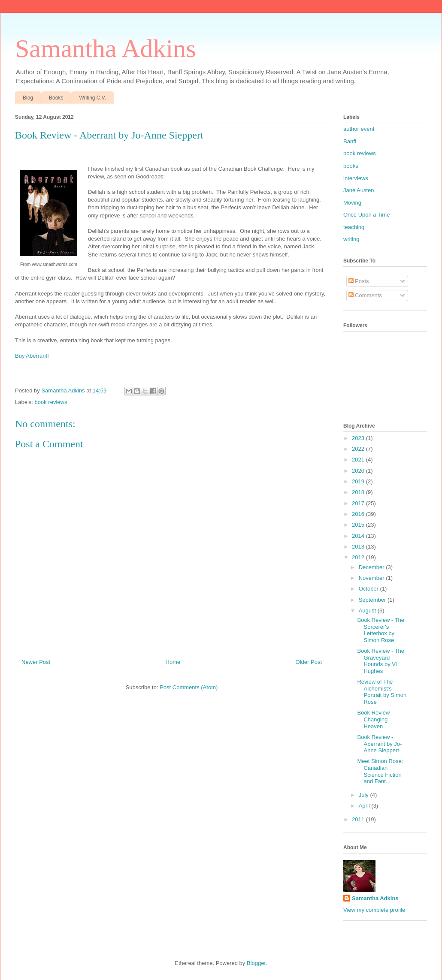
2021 (359, 460)
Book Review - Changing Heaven (375, 719)
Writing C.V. (92, 98)
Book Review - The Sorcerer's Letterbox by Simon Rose (381, 630)
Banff (350, 141)
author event (359, 129)
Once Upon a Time (366, 215)
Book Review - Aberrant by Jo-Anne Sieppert (379, 744)
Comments (365, 295)
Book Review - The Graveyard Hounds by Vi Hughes (381, 661)
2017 (359, 503)
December (372, 567)
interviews (356, 178)
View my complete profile (374, 910)
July (365, 795)
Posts (359, 281)
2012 (359, 557)
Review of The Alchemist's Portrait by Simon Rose (382, 692)
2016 (359, 514)
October (369, 589)
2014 (359, 536)
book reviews (51, 402)
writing (351, 239)
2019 (359, 481)
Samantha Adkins (106, 48)
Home (173, 662)
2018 (359, 492)
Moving (352, 203)
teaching (354, 227)
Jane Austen (359, 190)
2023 (359, 438)
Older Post (309, 662)
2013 (359, 547)
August (368, 611)
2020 (359, 471)
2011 (359, 819)
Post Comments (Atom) (189, 687)
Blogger (256, 963)
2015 (359, 525)
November (372, 578)
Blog (28, 98)
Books (56, 98)
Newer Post (36, 662)
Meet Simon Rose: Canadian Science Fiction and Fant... (380, 771)
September (373, 600)
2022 (359, 449)
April (365, 806)
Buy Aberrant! (32, 356)
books (351, 166)
